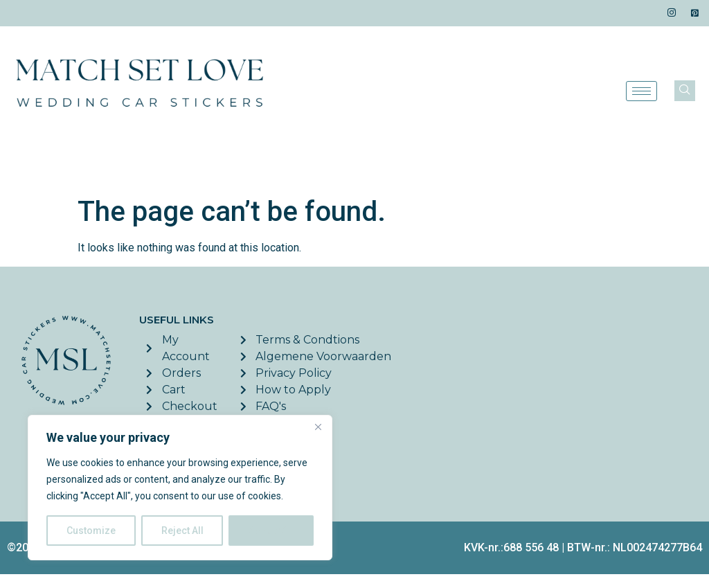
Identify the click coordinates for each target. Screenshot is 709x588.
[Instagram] (672, 13)
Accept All (271, 531)
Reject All (182, 531)
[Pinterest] (695, 13)
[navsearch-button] (685, 91)
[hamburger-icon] (641, 91)
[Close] (318, 427)
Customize (91, 531)
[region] (180, 488)
